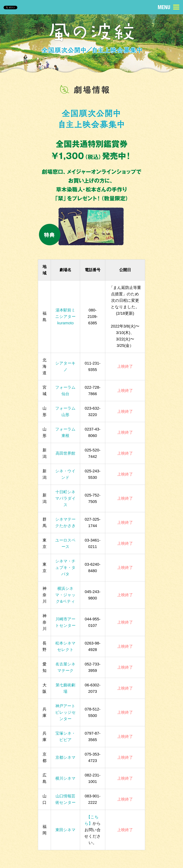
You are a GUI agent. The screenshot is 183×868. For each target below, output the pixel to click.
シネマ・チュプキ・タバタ (65, 568)
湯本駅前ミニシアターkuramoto (65, 317)
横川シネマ (65, 778)
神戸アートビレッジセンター (65, 712)
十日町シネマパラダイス (65, 498)
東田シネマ (65, 830)
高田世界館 (65, 453)
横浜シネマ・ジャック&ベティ (65, 595)
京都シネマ (65, 757)
